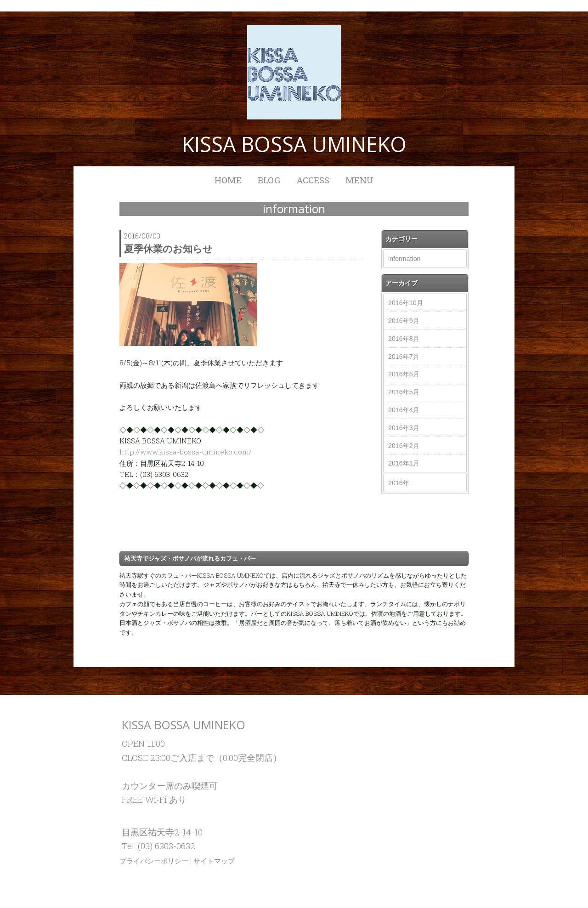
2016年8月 (404, 339)
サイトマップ (214, 861)
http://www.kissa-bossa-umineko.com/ (186, 452)
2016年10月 (406, 303)
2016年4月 (404, 410)
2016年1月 (404, 463)
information (404, 259)
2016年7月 (404, 357)
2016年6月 (404, 374)
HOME (228, 180)
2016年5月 (404, 392)
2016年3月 (404, 428)
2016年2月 (404, 446)
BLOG (269, 180)
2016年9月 (404, 321)
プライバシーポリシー (154, 861)
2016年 (399, 483)
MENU (359, 180)
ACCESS (313, 180)
